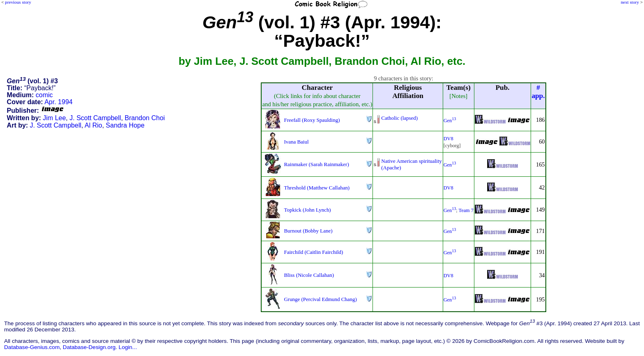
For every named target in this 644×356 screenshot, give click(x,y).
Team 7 (466, 210)
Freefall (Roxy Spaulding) (312, 120)
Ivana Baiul (296, 142)
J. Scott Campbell (95, 118)
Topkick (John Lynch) (307, 210)
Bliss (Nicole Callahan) (309, 275)
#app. (538, 92)
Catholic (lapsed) (399, 118)
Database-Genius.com (32, 347)
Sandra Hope (125, 125)
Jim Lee (54, 118)
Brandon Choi (145, 118)
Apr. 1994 (59, 102)
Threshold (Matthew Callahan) (317, 188)
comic (44, 95)
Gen (450, 121)
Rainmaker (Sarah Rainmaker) (316, 164)
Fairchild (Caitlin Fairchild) (313, 252)
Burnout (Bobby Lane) (308, 231)
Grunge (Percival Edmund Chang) (320, 299)
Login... (128, 347)
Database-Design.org (89, 347)
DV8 (448, 139)
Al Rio (93, 125)
